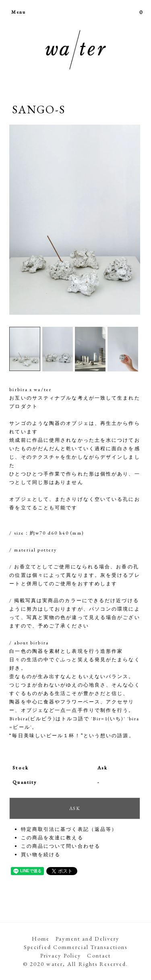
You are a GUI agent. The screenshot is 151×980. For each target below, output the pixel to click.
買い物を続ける (41, 855)
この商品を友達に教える (52, 838)
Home (41, 939)
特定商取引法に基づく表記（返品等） (69, 829)
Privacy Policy (61, 955)
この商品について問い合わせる (61, 846)
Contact (99, 955)
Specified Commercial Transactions (75, 947)
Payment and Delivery (87, 939)
